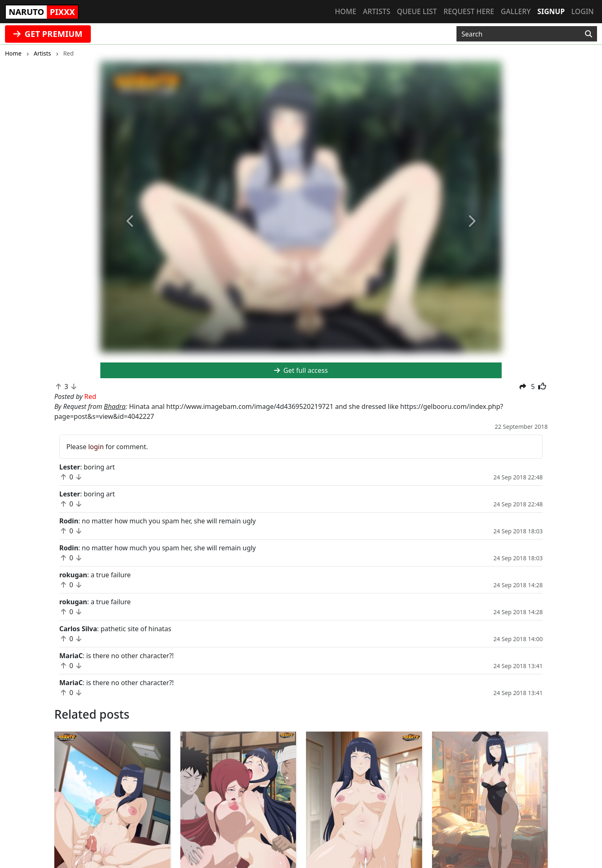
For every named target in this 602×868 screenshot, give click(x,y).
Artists (376, 11)
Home (346, 11)
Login (583, 11)
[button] (130, 221)
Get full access (301, 370)
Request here (469, 11)
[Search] (589, 34)
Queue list (417, 11)
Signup (551, 11)
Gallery (516, 11)
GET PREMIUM (48, 34)
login (96, 447)
